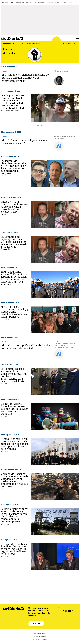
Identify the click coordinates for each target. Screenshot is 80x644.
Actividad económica (43, 2)
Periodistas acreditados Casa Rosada (22, 2)
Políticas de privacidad (40, 636)
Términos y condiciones (40, 639)
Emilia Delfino (5, 111)
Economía (5, 71)
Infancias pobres (66, 2)
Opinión (5, 342)
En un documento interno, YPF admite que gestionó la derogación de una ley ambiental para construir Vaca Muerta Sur (14, 278)
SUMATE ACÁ (36, 624)
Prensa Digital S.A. (40, 633)
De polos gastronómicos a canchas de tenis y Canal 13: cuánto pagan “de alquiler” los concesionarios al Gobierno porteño (14, 515)
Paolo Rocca (77, 2)
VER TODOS (70, 44)
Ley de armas (58, 2)
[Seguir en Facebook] (61, 611)
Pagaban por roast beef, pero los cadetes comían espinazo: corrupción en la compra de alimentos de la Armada (14, 444)
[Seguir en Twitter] (58, 611)
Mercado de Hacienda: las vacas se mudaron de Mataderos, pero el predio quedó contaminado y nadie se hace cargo (14, 480)
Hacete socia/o (56, 39)
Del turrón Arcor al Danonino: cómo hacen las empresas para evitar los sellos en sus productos (14, 409)
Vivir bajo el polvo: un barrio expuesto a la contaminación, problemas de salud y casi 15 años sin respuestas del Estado (13, 102)
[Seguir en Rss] (73, 611)
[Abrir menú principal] (78, 38)
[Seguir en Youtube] (69, 611)
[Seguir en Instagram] (66, 611)
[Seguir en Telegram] (63, 611)
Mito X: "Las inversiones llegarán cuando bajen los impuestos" (25, 142)
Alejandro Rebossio (61, 71)
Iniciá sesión (66, 39)
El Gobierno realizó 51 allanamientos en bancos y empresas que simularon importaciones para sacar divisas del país (14, 375)
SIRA (72, 2)
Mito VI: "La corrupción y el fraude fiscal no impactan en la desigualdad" (27, 347)
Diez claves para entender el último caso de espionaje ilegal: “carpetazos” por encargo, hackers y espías (14, 208)
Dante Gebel (51, 2)
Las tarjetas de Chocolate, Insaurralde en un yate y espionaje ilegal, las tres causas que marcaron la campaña (13, 167)
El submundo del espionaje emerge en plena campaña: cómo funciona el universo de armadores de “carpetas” (14, 243)
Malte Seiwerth (15, 111)
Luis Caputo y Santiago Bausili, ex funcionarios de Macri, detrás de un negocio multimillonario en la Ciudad (14, 549)
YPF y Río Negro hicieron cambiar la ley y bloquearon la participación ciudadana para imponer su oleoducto (14, 313)
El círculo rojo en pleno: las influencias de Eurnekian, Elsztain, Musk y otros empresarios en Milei (25, 78)
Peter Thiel (34, 2)
